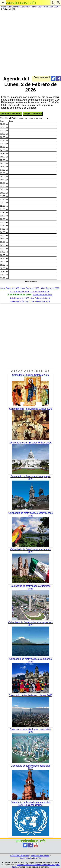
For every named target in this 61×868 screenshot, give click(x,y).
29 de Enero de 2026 (30, 288)
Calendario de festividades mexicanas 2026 (30, 551)
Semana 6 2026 (51, 7)
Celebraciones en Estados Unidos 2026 (30, 443)
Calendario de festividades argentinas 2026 (30, 587)
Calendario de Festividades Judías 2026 (30, 409)
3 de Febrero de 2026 (42, 295)
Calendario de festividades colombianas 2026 (31, 660)
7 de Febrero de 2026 (40, 301)
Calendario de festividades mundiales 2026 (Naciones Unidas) (30, 804)
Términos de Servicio (40, 856)
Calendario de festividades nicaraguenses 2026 (30, 624)
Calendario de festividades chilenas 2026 (30, 695)
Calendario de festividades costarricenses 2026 (30, 514)
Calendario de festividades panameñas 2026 (31, 731)
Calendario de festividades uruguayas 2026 (30, 478)
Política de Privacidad (20, 856)
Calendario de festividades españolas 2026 (30, 767)
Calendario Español (10, 7)
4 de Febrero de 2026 (19, 298)
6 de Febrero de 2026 (19, 301)
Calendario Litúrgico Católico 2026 (31, 375)
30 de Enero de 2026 (50, 288)
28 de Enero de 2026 (10, 288)
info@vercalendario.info (31, 858)
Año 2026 (24, 7)
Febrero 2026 (36, 7)
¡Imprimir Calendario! (11, 114)
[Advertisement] (30, 42)
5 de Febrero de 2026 (40, 298)
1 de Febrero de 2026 (40, 291)
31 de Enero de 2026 (20, 291)
